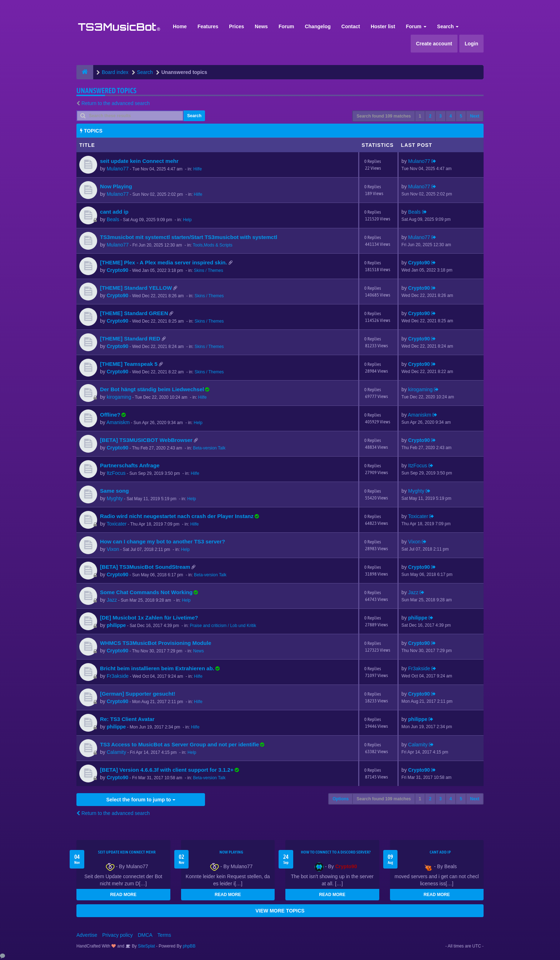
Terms (164, 935)
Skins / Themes (209, 270)
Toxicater (116, 524)
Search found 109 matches (384, 116)
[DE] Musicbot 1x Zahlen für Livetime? (149, 618)
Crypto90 (118, 270)
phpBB (189, 946)
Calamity (116, 752)
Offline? (110, 415)
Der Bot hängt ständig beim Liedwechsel (152, 389)
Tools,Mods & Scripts (213, 245)
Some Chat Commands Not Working (146, 592)
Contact (351, 26)
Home (180, 26)
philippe (116, 625)
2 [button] (430, 116)
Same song (114, 491)
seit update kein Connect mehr (139, 161)
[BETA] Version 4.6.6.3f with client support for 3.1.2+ (167, 770)
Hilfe (197, 169)
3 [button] (441, 116)
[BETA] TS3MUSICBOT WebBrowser (146, 440)
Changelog (317, 26)
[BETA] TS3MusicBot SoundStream (145, 567)
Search (448, 26)
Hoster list (383, 26)
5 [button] (461, 116)
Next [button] (475, 116)
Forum (286, 26)
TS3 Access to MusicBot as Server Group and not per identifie (179, 744)
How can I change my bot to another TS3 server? (162, 541)
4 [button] (451, 116)
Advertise (87, 935)
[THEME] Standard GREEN (134, 313)
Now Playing (116, 186)
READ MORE (123, 895)
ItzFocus (116, 473)
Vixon (113, 549)
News (261, 26)
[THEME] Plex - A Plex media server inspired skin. (164, 262)
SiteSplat (146, 946)
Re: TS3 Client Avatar (127, 719)
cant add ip (114, 212)
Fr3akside (118, 676)
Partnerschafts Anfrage (130, 465)
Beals (113, 219)
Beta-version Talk (209, 448)
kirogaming (119, 397)
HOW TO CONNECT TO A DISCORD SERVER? (336, 852)
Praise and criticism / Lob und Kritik (223, 626)
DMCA (145, 935)
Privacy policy (117, 935)
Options (341, 799)
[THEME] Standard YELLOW (136, 288)
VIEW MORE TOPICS (280, 911)
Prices (236, 26)
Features (208, 26)
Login (471, 44)
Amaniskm (118, 422)
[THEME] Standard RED (130, 339)
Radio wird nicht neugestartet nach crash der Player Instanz (177, 516)
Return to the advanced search (116, 103)
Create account (434, 44)
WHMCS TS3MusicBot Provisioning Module (156, 643)
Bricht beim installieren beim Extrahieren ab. (157, 668)
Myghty (115, 498)
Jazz (112, 600)
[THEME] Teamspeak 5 (129, 364)
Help (187, 220)
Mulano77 (118, 169)
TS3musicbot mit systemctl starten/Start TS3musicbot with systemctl (189, 237)
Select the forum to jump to (141, 800)
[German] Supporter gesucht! (138, 694)
